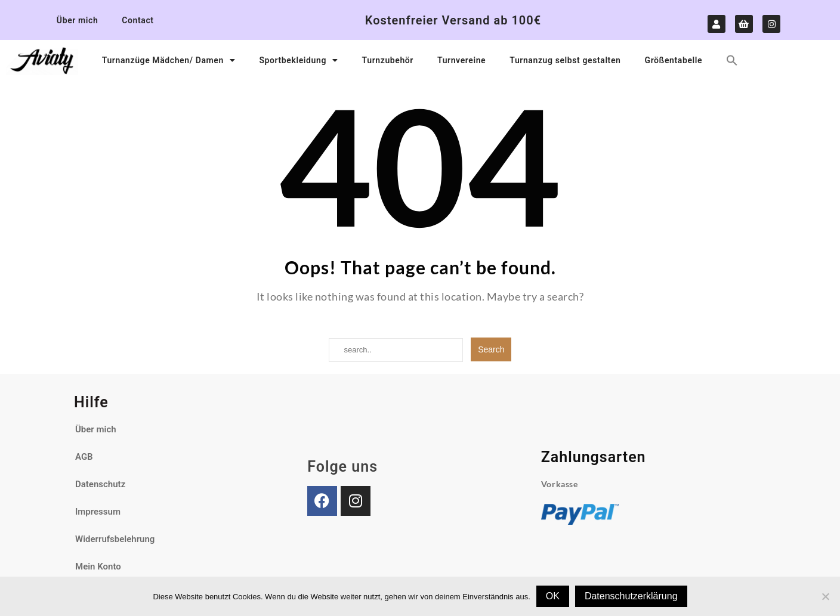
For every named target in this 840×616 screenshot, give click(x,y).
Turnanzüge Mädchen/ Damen (169, 60)
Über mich (77, 20)
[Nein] (825, 596)
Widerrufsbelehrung (115, 539)
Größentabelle (673, 60)
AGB (84, 457)
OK (553, 596)
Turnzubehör (388, 60)
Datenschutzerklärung (631, 596)
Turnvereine (461, 60)
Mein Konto (98, 567)
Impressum (98, 512)
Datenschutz (100, 484)
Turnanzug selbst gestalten (565, 60)
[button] (732, 60)
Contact (138, 20)
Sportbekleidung (298, 60)
